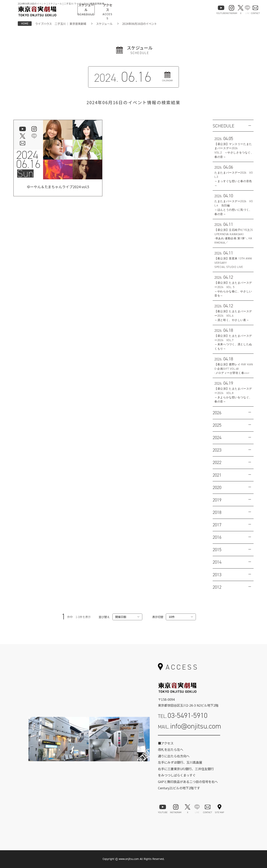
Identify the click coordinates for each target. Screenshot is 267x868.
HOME (25, 23)
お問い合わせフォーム (189, 740)
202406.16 (28, 159)
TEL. (183, 716)
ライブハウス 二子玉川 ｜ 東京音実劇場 (61, 24)
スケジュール (104, 24)
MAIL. (190, 726)
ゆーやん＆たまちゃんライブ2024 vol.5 (58, 187)
